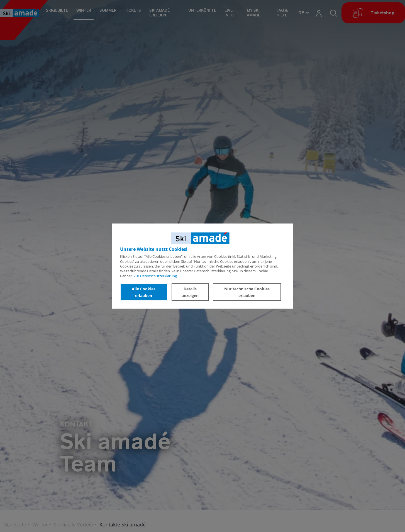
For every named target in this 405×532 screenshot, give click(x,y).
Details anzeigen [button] (190, 292)
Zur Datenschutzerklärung (155, 276)
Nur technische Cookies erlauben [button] (247, 292)
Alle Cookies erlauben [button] (144, 292)
